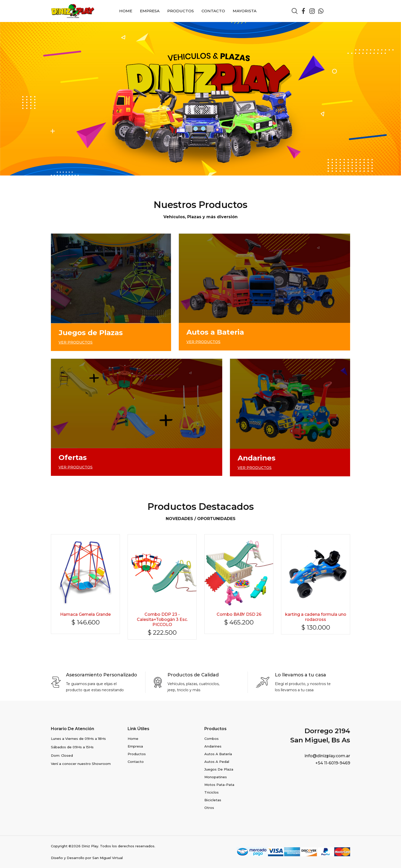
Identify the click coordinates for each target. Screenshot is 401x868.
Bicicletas (213, 800)
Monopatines (216, 777)
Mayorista (245, 11)
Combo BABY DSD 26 (239, 614)
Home (126, 11)
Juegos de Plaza (219, 769)
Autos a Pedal (217, 762)
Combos (211, 739)
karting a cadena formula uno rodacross (316, 617)
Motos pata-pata (219, 785)
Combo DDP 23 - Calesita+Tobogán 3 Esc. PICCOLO (162, 619)
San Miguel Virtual (108, 858)
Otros (209, 808)
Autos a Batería (218, 754)
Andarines (213, 746)
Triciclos (211, 792)
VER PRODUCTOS (76, 342)
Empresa (150, 11)
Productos (181, 11)
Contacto (213, 11)
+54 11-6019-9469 (333, 763)
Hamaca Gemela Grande (85, 614)
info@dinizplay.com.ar (327, 756)
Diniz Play (90, 846)
